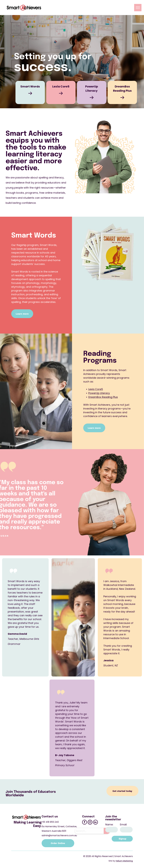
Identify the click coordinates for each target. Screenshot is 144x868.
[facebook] (85, 823)
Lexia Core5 (61, 86)
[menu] (138, 8)
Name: (109, 824)
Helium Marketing (124, 861)
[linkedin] (95, 823)
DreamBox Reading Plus (103, 397)
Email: (124, 824)
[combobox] (89, 831)
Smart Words (30, 86)
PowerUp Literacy (99, 393)
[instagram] (90, 823)
